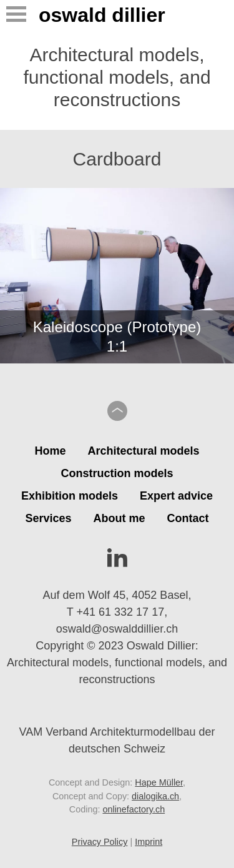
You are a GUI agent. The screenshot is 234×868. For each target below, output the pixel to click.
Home (50, 451)
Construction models (117, 473)
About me (119, 518)
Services (48, 518)
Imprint (149, 842)
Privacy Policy (100, 842)
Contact (188, 518)
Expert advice (176, 496)
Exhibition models (70, 496)
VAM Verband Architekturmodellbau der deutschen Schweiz (117, 731)
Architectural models (143, 451)
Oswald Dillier (102, 15)
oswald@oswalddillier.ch (117, 629)
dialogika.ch (155, 796)
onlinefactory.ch (134, 809)
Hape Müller (159, 782)
